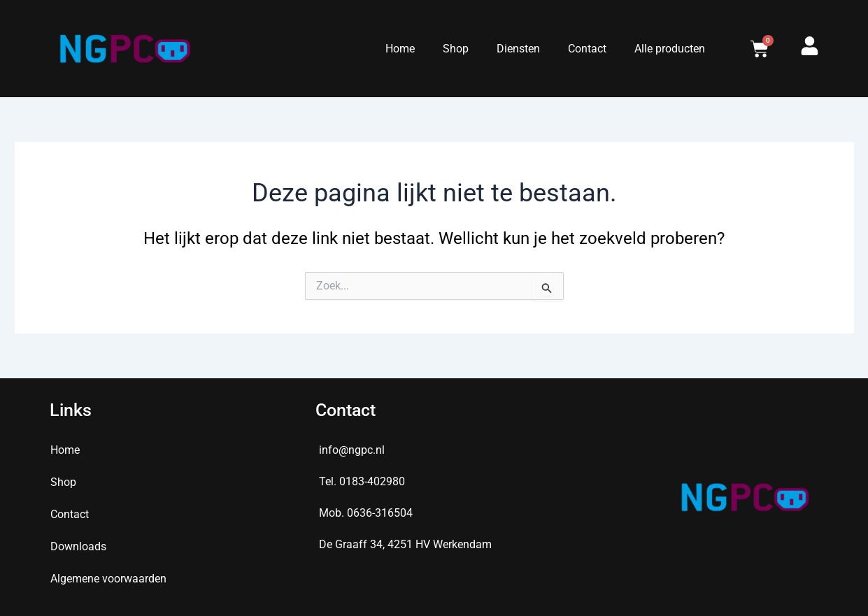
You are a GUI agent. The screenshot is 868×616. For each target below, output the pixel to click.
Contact (587, 49)
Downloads (78, 546)
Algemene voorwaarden (108, 579)
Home (400, 49)
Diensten (518, 49)
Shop (456, 49)
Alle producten (670, 49)
